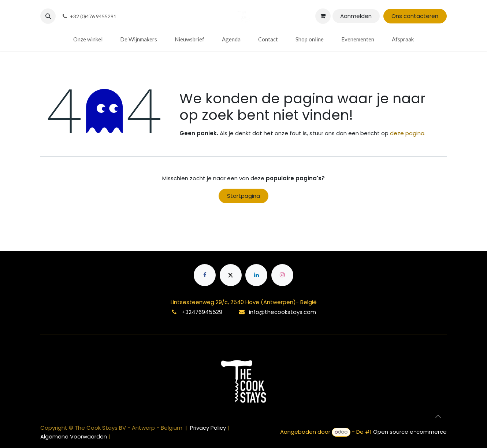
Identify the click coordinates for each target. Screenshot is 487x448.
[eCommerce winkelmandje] (323, 16)
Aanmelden (356, 16)
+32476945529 (202, 312)
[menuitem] (88, 39)
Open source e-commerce (410, 432)
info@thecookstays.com (282, 312)
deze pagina (407, 133)
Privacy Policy (209, 428)
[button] (48, 16)
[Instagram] (282, 275)
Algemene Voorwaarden (74, 436)
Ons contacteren (415, 16)
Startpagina (243, 196)
